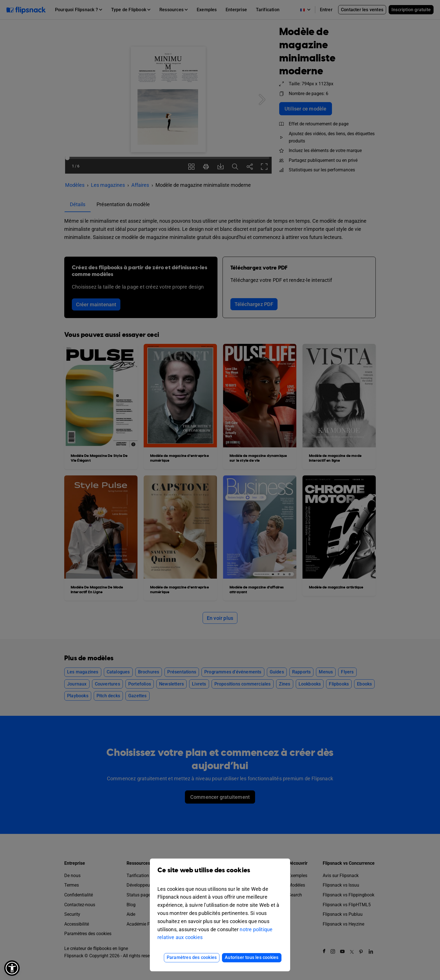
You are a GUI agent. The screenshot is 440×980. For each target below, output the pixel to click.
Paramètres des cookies (192, 957)
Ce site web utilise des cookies (220, 874)
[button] (12, 968)
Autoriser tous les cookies (252, 957)
